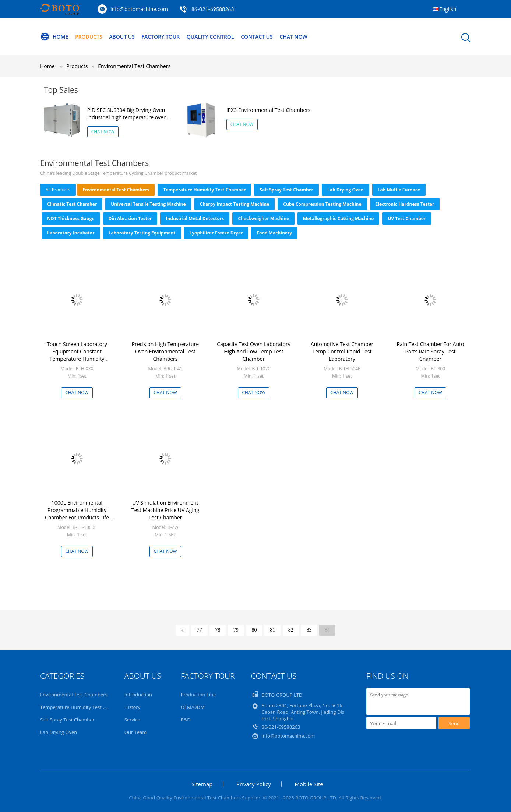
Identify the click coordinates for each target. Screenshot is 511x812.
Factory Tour (161, 37)
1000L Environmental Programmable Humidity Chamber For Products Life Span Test (77, 514)
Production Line (198, 695)
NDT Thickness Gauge (71, 218)
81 (272, 630)
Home (54, 37)
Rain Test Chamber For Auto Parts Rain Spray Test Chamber (431, 351)
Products (89, 37)
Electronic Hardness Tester (405, 204)
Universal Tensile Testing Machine (148, 204)
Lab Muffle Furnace (399, 190)
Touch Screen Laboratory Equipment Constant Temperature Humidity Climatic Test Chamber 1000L (77, 355)
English (448, 9)
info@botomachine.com (139, 9)
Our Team (136, 732)
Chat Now (293, 37)
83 (309, 630)
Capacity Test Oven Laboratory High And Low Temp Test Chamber (253, 351)
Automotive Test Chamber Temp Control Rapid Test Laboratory (342, 351)
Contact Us (257, 37)
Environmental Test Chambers (134, 66)
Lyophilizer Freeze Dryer (216, 233)
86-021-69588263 (213, 9)
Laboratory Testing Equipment (142, 233)
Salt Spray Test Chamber (286, 190)
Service (132, 720)
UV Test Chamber (407, 218)
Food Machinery (274, 233)
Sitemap (202, 784)
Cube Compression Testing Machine (322, 204)
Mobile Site (309, 784)
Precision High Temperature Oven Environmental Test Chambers (165, 351)
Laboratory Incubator (71, 233)
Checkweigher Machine (263, 218)
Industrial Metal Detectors (195, 218)
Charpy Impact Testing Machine (235, 204)
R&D (186, 720)
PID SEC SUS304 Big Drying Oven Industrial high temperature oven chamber (127, 117)
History (132, 707)
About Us (122, 37)
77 (200, 630)
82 (291, 630)
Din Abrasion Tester (130, 218)
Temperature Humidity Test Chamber (204, 190)
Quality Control (210, 37)
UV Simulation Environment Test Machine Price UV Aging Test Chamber (165, 510)
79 (236, 630)
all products (58, 190)
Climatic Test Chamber (72, 204)
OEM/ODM (193, 707)
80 (254, 630)
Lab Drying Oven (346, 190)
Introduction (138, 695)
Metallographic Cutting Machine (338, 218)
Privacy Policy (254, 784)
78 (218, 630)
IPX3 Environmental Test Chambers (269, 110)
